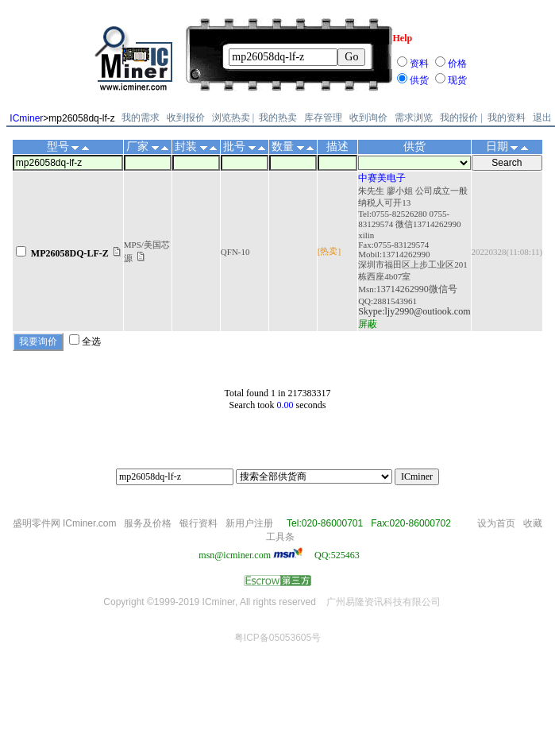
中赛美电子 (382, 178)
